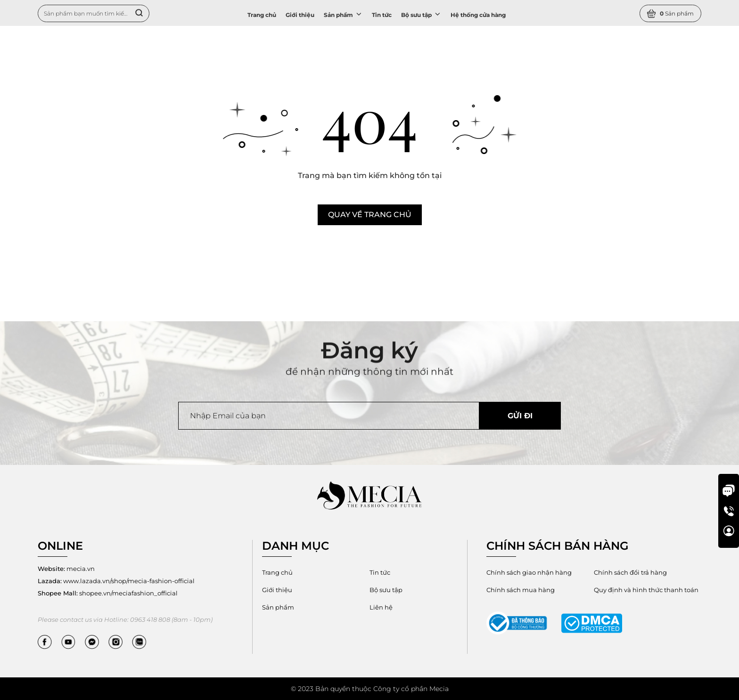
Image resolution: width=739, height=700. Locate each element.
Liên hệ (381, 607)
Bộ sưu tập (421, 14)
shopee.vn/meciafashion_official (108, 593)
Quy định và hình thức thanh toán (646, 590)
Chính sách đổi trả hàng (630, 572)
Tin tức (382, 15)
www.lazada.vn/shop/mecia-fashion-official (116, 581)
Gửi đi (520, 416)
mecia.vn (66, 569)
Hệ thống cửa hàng (478, 15)
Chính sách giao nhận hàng (529, 572)
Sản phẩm (343, 14)
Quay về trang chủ (370, 215)
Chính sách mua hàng (521, 590)
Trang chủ (262, 15)
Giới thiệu (300, 15)
